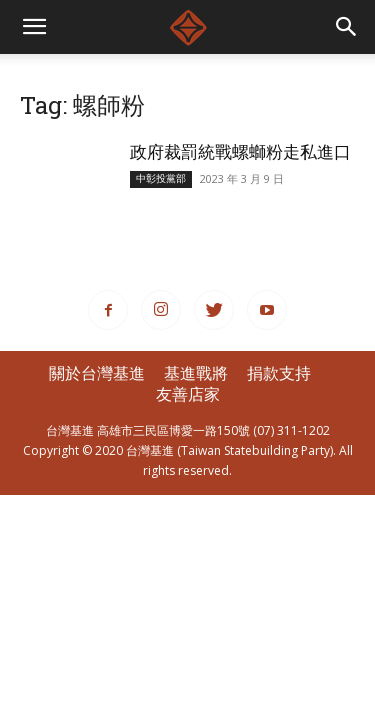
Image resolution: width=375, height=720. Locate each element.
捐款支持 (279, 373)
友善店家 (188, 394)
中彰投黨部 (161, 178)
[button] (347, 27)
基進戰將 (196, 373)
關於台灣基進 (97, 373)
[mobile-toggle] (34, 27)
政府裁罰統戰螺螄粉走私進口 (249, 151)
